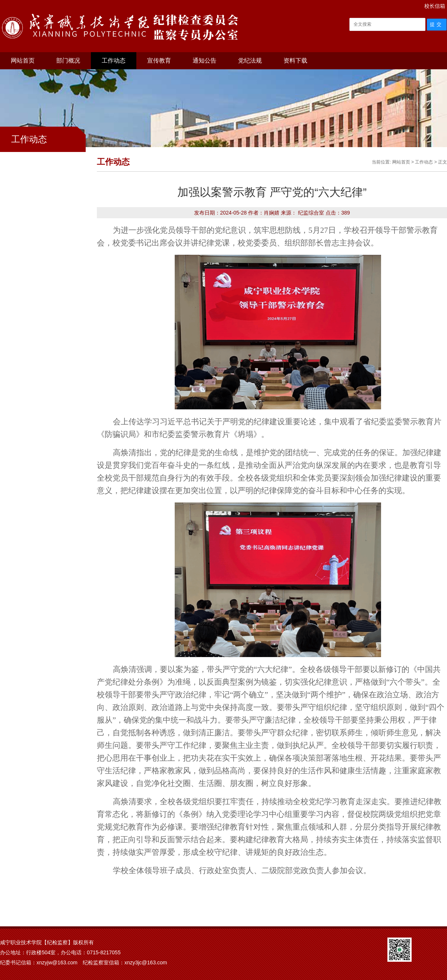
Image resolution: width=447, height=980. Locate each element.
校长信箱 (435, 6)
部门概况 (68, 61)
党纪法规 (250, 61)
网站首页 (23, 61)
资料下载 (295, 61)
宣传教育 (159, 61)
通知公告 (205, 61)
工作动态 (114, 61)
